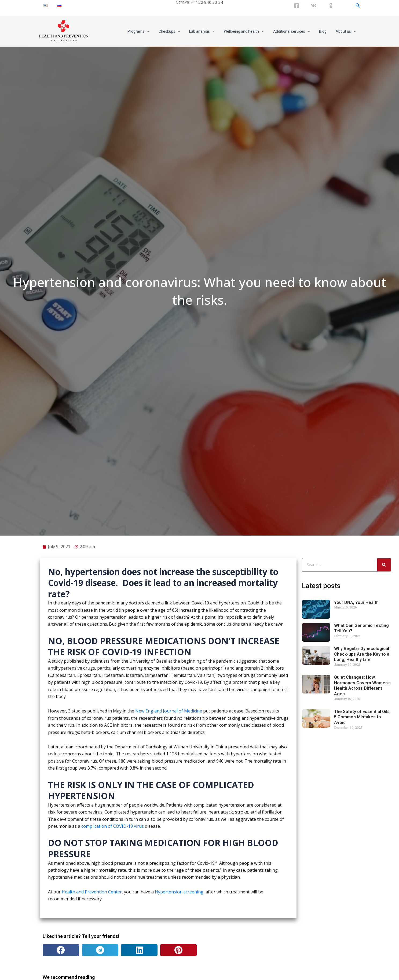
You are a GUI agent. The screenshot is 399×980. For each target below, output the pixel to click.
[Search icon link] (358, 5)
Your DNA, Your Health (356, 794)
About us (347, 31)
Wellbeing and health (249, 31)
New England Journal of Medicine (169, 903)
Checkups (178, 31)
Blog (325, 31)
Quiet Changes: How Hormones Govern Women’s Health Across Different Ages (362, 877)
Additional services (296, 31)
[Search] (384, 756)
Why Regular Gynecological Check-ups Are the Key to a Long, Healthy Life (362, 846)
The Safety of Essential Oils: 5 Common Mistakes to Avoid (362, 909)
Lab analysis (209, 31)
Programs (149, 31)
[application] (157, 31)
